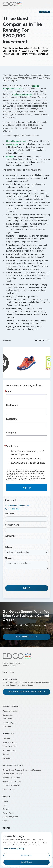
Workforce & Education (11, 778)
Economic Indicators (10, 711)
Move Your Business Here (13, 774)
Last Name (12, 419)
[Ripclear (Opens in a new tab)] (10, 156)
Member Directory (9, 750)
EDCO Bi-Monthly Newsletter (26, 459)
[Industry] (27, 552)
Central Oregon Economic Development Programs (22, 770)
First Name (12, 405)
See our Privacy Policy (14, 848)
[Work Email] (27, 541)
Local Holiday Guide (10, 817)
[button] (47, 4)
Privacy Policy (8, 813)
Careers (6, 754)
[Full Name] (27, 519)
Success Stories (9, 789)
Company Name (12, 525)
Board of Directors (10, 742)
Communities (8, 715)
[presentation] (27, 576)
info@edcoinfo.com (19, 505)
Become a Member (10, 746)
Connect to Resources (11, 785)
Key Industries (8, 719)
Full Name (10, 514)
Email (9, 392)
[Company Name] (27, 530)
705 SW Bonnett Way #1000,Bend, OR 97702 (14, 665)
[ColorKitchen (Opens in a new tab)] (12, 144)
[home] (12, 4)
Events (5, 801)
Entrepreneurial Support (12, 782)
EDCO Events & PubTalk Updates (28, 463)
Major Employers (9, 723)
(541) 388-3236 (8, 672)
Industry (9, 547)
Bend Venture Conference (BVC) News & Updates (28, 453)
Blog (4, 805)
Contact (6, 809)
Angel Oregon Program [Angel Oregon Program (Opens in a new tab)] (22, 94)
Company (11, 433)
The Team (6, 739)
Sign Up (27, 488)
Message (9, 558)
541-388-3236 (14, 509)
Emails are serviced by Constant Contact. (20, 480)
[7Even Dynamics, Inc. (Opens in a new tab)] (16, 141)
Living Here (7, 726)
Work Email (10, 536)
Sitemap (6, 821)
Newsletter (7, 758)
